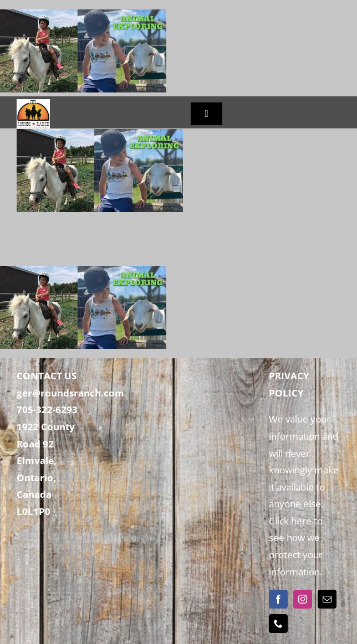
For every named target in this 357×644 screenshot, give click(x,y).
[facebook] (278, 599)
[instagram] (303, 599)
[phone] (278, 624)
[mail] (327, 599)
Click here (290, 521)
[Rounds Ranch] (33, 104)
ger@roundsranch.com (70, 393)
